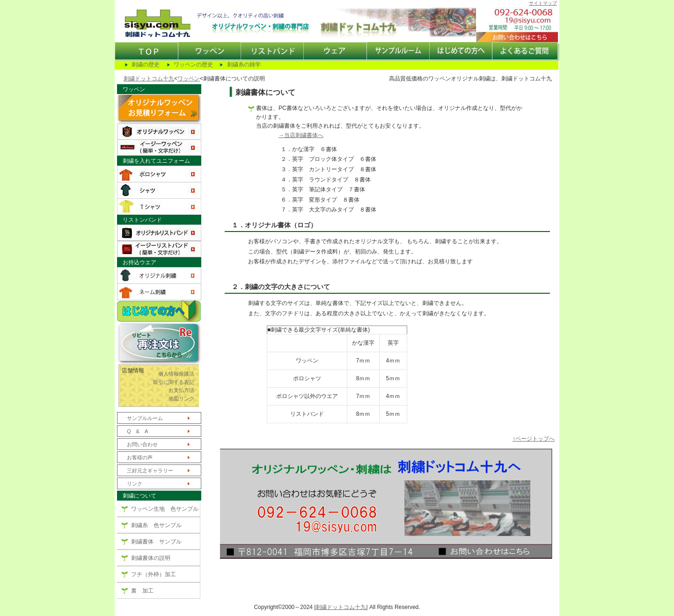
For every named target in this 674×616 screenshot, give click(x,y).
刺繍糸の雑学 (244, 65)
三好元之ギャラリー (150, 471)
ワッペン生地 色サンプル (165, 509)
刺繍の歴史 (146, 65)
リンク (135, 484)
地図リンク (181, 399)
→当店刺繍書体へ (301, 135)
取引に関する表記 (174, 382)
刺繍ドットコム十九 (149, 79)
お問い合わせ (142, 444)
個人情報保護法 (176, 374)
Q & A (137, 431)
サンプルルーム (145, 418)
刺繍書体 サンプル (156, 542)
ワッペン (189, 79)
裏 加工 (142, 591)
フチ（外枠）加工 (154, 574)
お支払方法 (181, 390)
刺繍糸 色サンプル (156, 525)
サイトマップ (543, 3)
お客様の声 (140, 457)
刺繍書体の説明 (151, 558)
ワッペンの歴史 (193, 65)
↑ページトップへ (534, 439)
